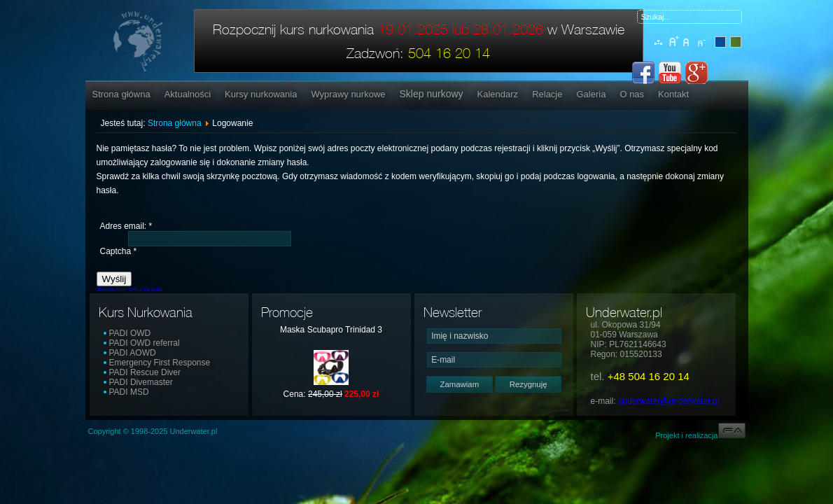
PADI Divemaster (141, 382)
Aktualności (188, 94)
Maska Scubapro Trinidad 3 (331, 330)
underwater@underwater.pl (668, 401)
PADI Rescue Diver (145, 372)
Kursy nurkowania (261, 94)
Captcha (119, 251)
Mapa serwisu (659, 50)
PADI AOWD (133, 353)
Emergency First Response (160, 363)
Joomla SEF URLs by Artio (130, 289)
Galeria (591, 94)
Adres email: (126, 226)
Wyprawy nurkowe (348, 94)
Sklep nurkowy (432, 94)
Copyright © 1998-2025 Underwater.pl (153, 431)
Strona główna (121, 94)
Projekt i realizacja (700, 435)
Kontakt (673, 94)
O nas (632, 94)
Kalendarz (498, 94)
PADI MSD (129, 392)
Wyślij (114, 279)
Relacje (547, 94)
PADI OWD (130, 333)
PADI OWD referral (145, 343)
